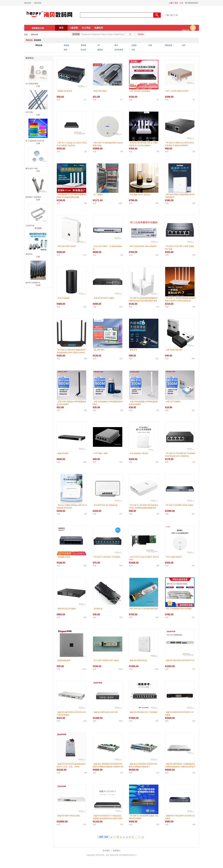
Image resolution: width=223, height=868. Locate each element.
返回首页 (28, 3)
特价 (123, 35)
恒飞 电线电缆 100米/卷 (35, 141)
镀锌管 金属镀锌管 (33, 283)
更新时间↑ (97, 35)
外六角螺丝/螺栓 (32, 84)
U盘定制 (74, 28)
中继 (150, 45)
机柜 (66, 50)
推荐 (117, 35)
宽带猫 (83, 45)
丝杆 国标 (29, 112)
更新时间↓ (87, 35)
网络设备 (34, 35)
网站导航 (38, 3)
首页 (61, 28)
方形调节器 (30, 226)
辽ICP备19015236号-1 (128, 855)
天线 (133, 50)
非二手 (170, 15)
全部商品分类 (38, 28)
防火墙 (83, 50)
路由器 (67, 45)
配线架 (100, 50)
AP (99, 45)
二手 (176, 15)
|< (112, 837)
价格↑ (111, 35)
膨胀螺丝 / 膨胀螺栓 (33, 197)
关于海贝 (106, 851)
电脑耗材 (99, 28)
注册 (171, 3)
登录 (176, 3)
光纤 (184, 45)
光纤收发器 (119, 50)
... (136, 837)
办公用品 (86, 28)
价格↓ (105, 35)
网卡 (116, 45)
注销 (181, 3)
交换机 (134, 45)
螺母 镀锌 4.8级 (32, 169)
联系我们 (117, 851)
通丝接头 (29, 254)
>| (142, 837)
